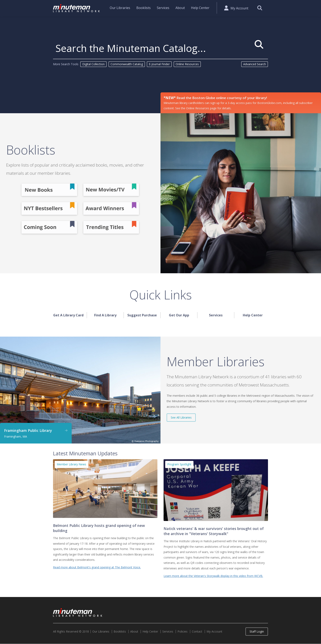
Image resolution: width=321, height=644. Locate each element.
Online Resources (187, 64)
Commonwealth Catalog (127, 64)
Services (163, 8)
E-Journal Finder (159, 64)
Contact (197, 632)
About (180, 8)
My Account (239, 8)
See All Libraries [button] (181, 417)
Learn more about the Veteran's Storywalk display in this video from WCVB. (213, 576)
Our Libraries (120, 8)
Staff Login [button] (257, 631)
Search (260, 8)
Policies (183, 632)
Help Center (200, 8)
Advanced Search (255, 64)
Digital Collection (93, 64)
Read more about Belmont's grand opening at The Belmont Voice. (97, 567)
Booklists (144, 8)
